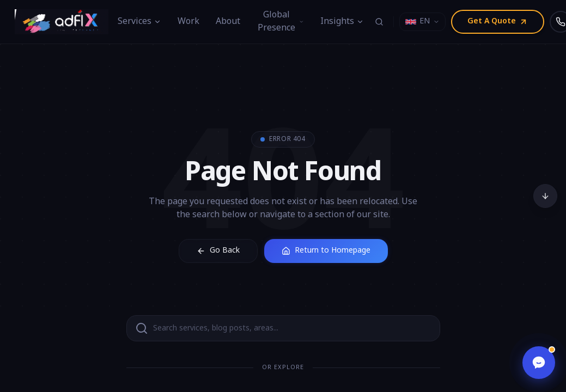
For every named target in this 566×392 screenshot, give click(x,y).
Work (188, 22)
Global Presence (281, 22)
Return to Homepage (326, 251)
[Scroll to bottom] (545, 196)
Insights (342, 22)
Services (139, 22)
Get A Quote (498, 22)
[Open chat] (539, 363)
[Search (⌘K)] (379, 22)
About (228, 22)
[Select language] (422, 22)
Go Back (218, 251)
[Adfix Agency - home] (64, 22)
